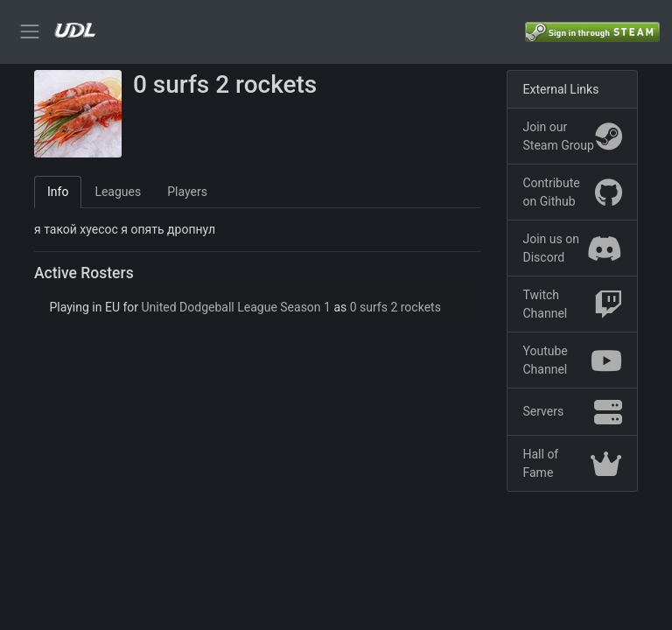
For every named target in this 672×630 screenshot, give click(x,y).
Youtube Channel (573, 360)
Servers (573, 412)
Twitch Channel (573, 304)
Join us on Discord (573, 248)
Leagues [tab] (118, 192)
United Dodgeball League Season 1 (236, 307)
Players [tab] (187, 192)
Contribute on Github (573, 192)
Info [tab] (58, 192)
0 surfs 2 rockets (395, 307)
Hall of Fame (573, 463)
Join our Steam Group (573, 136)
